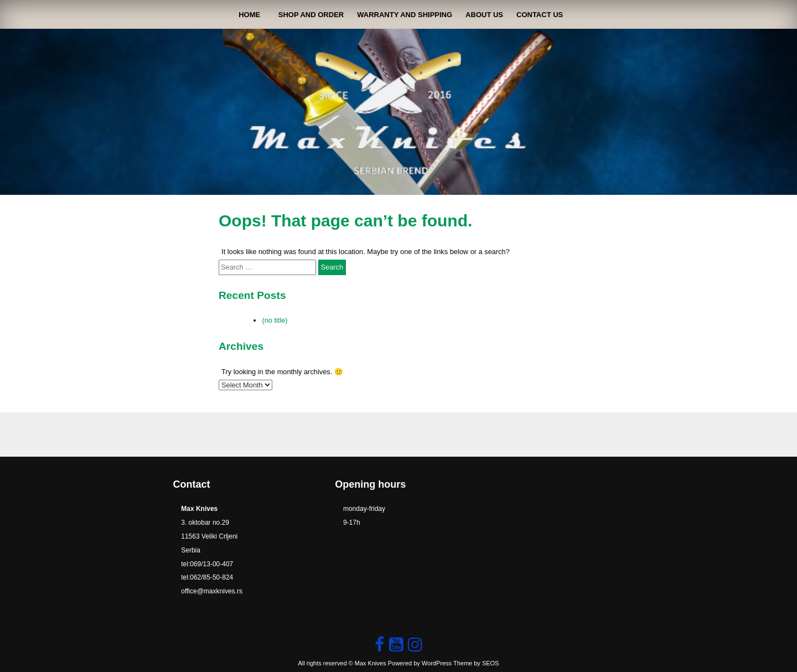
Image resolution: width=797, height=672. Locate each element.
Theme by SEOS (476, 663)
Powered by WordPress (420, 663)
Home (249, 15)
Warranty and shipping (405, 15)
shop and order (311, 15)
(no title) (275, 320)
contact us (540, 15)
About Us (484, 15)
